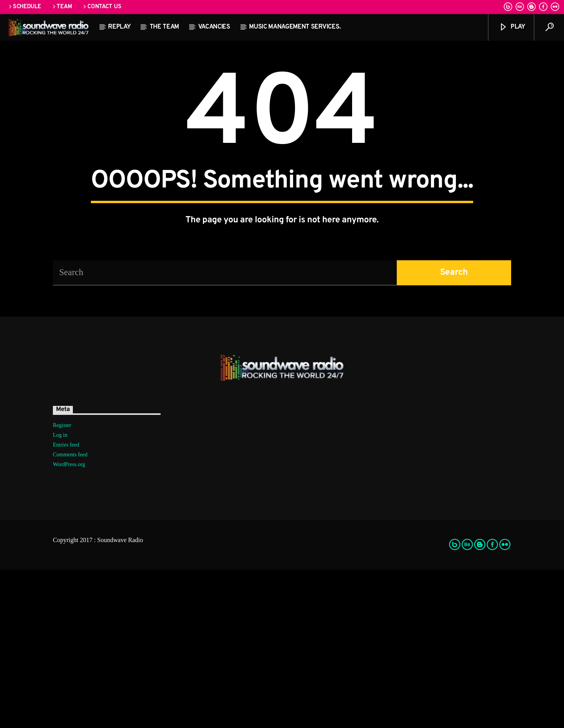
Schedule (24, 7)
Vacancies (214, 27)
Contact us (101, 7)
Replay (119, 27)
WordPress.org (69, 623)
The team (164, 27)
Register (62, 583)
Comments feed (70, 613)
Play (512, 27)
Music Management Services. (295, 27)
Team (62, 7)
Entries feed (66, 603)
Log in (60, 593)
